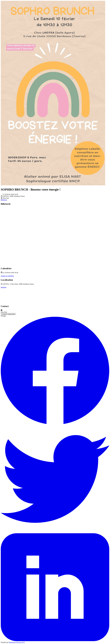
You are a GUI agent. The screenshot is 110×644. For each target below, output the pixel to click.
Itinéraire (4, 287)
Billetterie (4, 200)
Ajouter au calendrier (7, 276)
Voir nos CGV (20, 642)
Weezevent (12, 642)
